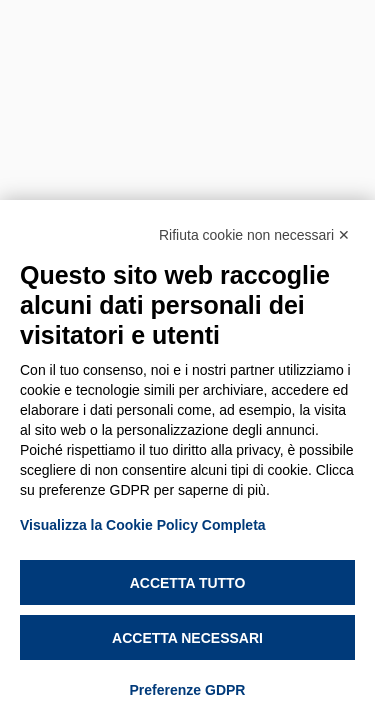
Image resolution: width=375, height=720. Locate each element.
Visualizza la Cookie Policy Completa (143, 525)
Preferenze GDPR (188, 690)
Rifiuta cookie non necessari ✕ (254, 235)
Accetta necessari (187, 638)
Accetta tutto (188, 583)
